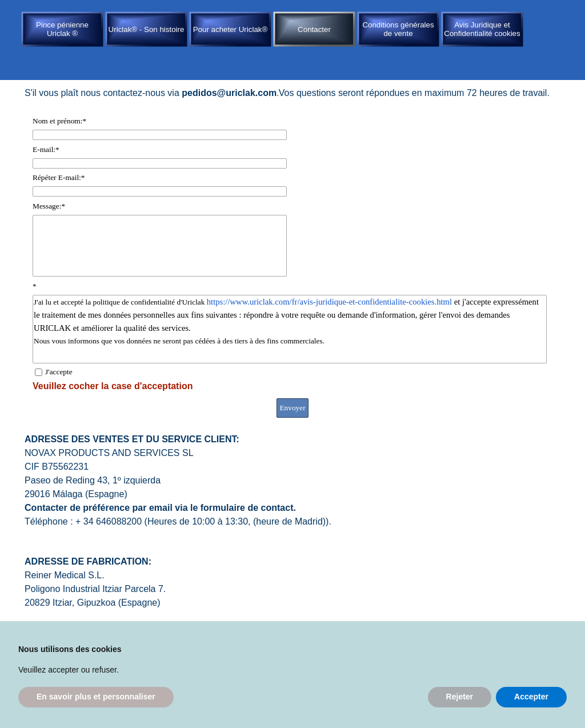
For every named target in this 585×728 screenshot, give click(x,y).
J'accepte (59, 372)
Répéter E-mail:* (59, 177)
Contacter (314, 29)
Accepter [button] (531, 697)
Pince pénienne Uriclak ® (62, 29)
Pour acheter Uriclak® (231, 29)
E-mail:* (46, 149)
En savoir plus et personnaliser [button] (96, 697)
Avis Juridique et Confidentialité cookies (482, 29)
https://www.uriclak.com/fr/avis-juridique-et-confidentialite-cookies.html (329, 302)
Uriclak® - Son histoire (147, 29)
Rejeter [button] (460, 697)
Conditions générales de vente (398, 29)
